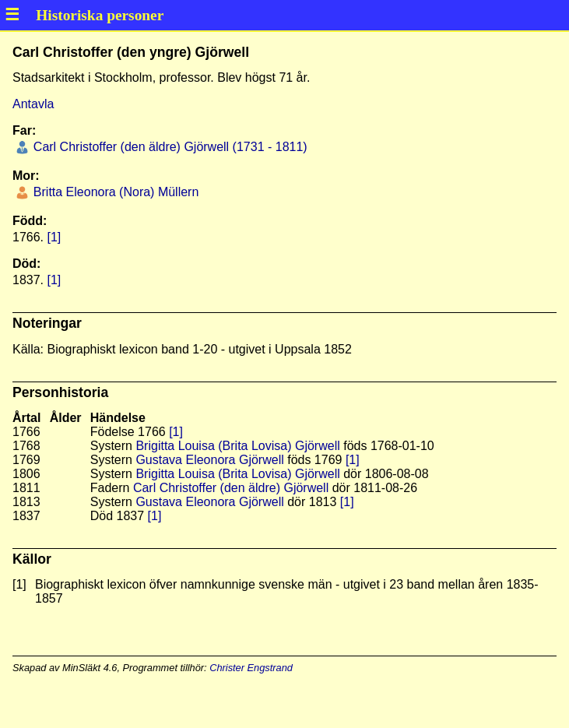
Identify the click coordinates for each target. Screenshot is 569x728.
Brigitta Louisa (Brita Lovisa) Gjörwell (237, 446)
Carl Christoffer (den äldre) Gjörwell (231, 488)
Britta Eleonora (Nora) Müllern (114, 192)
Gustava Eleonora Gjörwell (209, 460)
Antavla (33, 104)
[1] (54, 237)
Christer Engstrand (251, 668)
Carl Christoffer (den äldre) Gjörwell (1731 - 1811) (168, 147)
